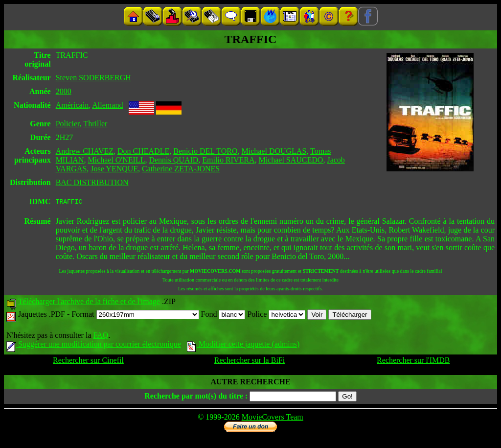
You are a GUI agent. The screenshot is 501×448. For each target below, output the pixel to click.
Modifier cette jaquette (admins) (243, 345)
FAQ (101, 337)
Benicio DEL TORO (205, 151)
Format (135, 316)
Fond (223, 316)
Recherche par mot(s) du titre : (196, 397)
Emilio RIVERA (228, 160)
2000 (64, 91)
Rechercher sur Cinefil (88, 362)
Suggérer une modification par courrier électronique (94, 345)
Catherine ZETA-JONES (181, 169)
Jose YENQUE (114, 169)
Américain (72, 105)
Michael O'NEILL (116, 160)
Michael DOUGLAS (274, 151)
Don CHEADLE (143, 151)
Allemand (107, 105)
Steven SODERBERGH (93, 78)
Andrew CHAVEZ (85, 151)
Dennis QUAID (173, 160)
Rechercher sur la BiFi (250, 362)
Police (276, 316)
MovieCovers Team (273, 418)
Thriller (95, 124)
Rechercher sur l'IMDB (413, 362)
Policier (68, 124)
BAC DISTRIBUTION (92, 182)
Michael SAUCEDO (291, 160)
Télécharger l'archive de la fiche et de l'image (89, 303)
